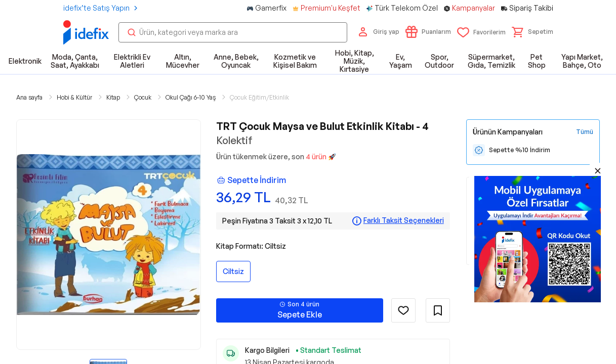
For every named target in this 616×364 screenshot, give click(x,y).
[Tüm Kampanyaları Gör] (585, 132)
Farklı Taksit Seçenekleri (404, 220)
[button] (532, 32)
